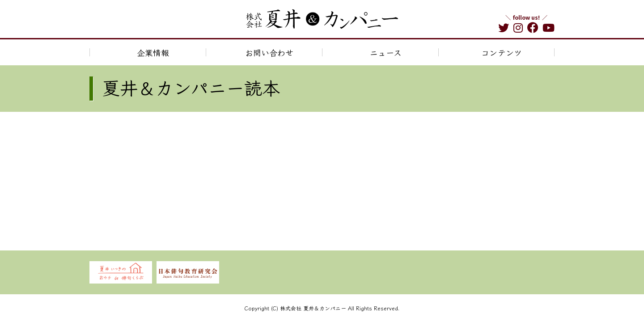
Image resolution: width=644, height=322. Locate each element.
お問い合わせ (269, 52)
